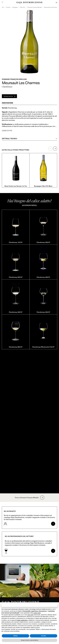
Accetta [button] (44, 636)
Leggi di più (7, 130)
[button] (50, 149)
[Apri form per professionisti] (53, 551)
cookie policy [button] (37, 613)
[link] (15, 572)
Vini (3, 7)
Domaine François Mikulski (35, 7)
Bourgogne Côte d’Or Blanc (43, 186)
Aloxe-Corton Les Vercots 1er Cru (16, 186)
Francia (8, 7)
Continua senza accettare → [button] (29, 605)
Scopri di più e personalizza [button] (29, 640)
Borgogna (15, 7)
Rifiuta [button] (15, 636)
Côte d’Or (23, 7)
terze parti (30, 615)
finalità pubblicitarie (22, 620)
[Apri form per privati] (53, 524)
